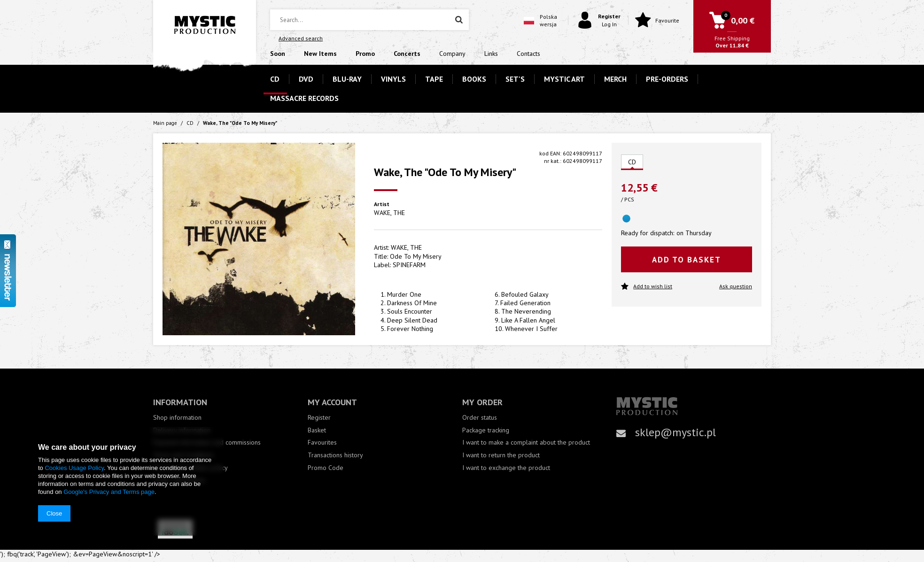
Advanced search (301, 38)
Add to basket (687, 260)
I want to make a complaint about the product (526, 443)
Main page (165, 123)
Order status (480, 418)
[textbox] (369, 20)
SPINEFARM (409, 265)
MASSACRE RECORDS (304, 98)
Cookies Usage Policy (74, 468)
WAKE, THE (389, 213)
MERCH (615, 79)
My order (482, 402)
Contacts (528, 54)
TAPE (434, 79)
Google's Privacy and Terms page (109, 492)
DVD (306, 79)
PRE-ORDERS (667, 79)
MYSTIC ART (564, 79)
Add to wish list (647, 287)
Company (452, 54)
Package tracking (486, 430)
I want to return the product (501, 455)
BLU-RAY (347, 79)
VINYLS (393, 79)
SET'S (515, 79)
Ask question (736, 286)
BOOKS (474, 79)
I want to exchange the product (506, 468)
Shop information (177, 418)
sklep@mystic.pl (676, 432)
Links (491, 54)
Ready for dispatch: (648, 233)
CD (275, 79)
